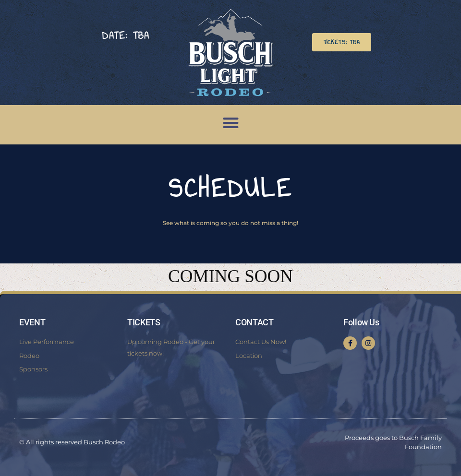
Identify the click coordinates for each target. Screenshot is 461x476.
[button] (342, 42)
